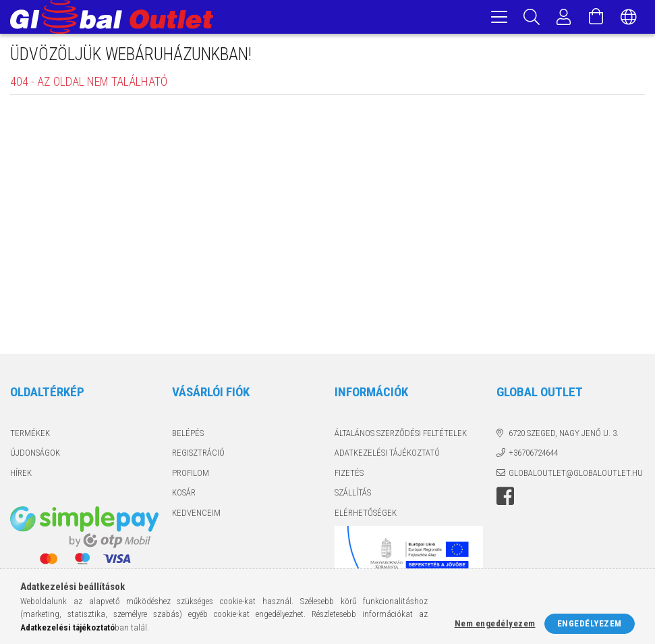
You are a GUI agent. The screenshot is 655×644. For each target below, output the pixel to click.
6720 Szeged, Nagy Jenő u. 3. (564, 435)
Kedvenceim (196, 515)
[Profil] (564, 17)
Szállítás (353, 494)
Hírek (21, 475)
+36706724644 (533, 455)
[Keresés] (532, 17)
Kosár (184, 494)
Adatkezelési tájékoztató (387, 455)
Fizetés (349, 475)
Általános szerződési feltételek (401, 435)
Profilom (191, 475)
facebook (505, 498)
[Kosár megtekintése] (596, 17)
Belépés (188, 435)
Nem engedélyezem (495, 623)
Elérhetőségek (366, 515)
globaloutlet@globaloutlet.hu (576, 475)
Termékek (30, 435)
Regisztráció (198, 455)
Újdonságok (35, 455)
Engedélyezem (590, 623)
